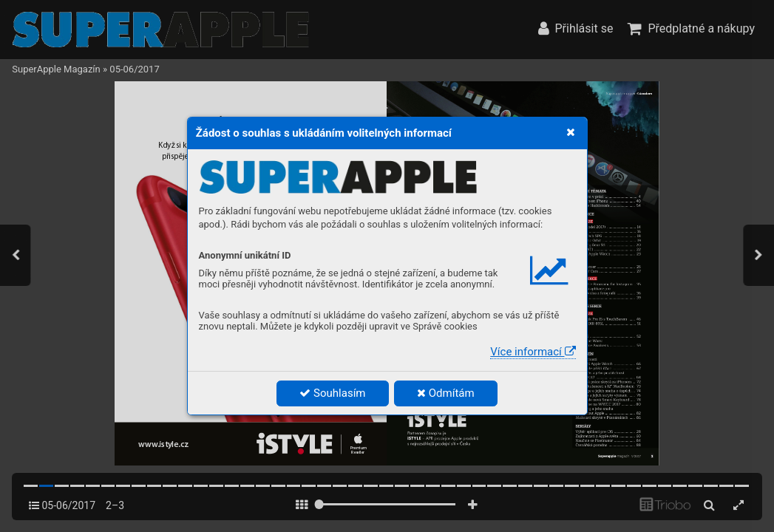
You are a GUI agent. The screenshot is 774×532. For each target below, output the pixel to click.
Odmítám (446, 393)
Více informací (533, 352)
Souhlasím (332, 393)
